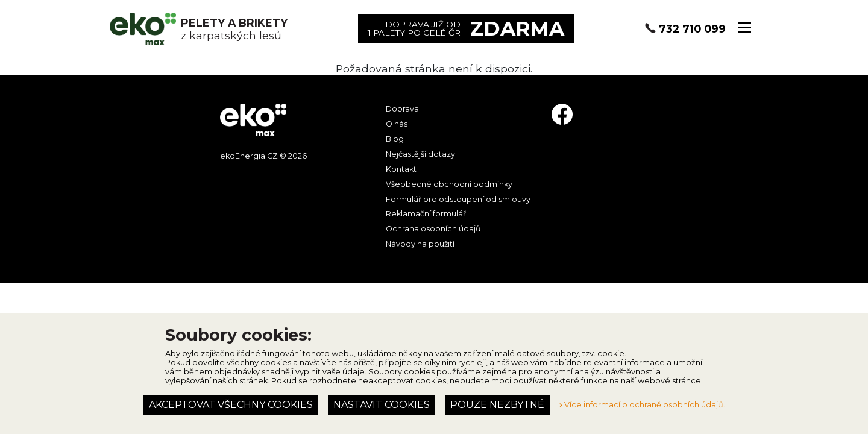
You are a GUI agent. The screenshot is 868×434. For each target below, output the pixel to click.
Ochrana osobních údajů (433, 229)
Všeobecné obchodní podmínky (449, 184)
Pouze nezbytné (497, 405)
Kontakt (401, 169)
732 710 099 (692, 29)
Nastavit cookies (382, 405)
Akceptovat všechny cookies (231, 405)
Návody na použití (420, 244)
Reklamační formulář (426, 214)
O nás (397, 124)
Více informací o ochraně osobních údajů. (642, 405)
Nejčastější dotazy (420, 154)
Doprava (402, 109)
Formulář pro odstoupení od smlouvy (458, 199)
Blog (395, 139)
